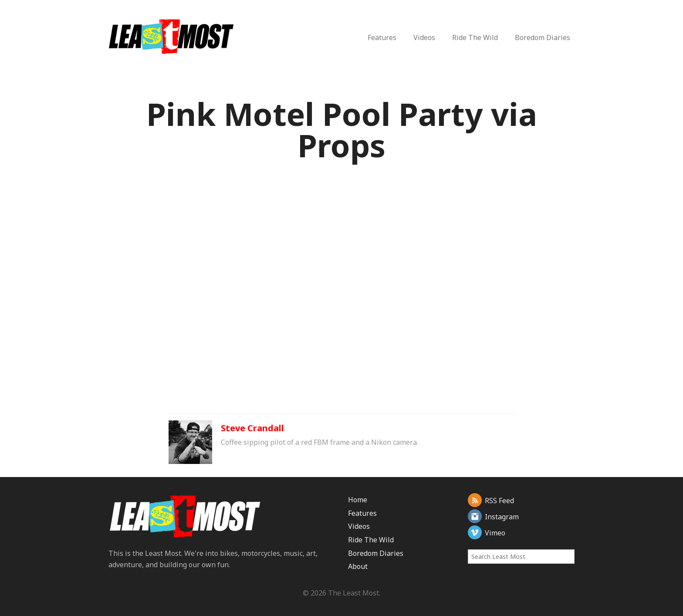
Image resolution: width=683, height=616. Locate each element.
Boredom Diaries (543, 37)
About (358, 566)
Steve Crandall (252, 428)
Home (358, 500)
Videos (424, 37)
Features (382, 37)
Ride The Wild (475, 37)
